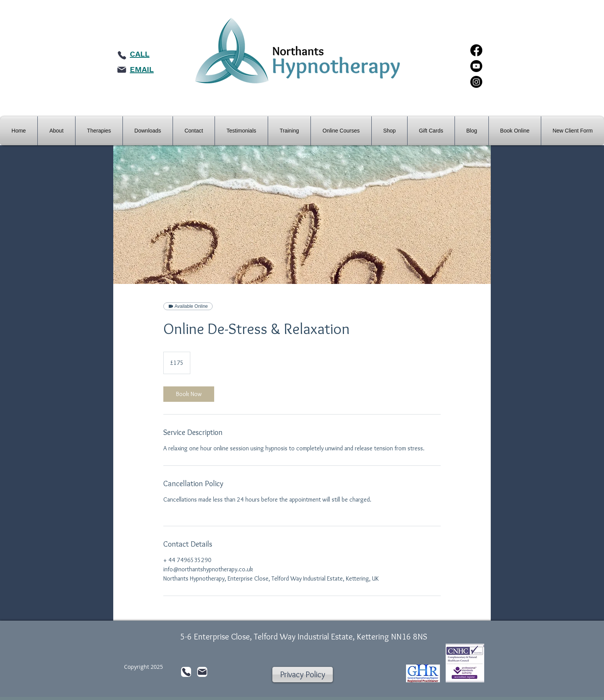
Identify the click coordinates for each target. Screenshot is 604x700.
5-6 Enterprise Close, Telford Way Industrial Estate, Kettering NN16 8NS (304, 637)
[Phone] (122, 55)
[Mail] (122, 70)
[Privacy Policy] (303, 675)
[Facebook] (476, 50)
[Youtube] (476, 66)
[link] (189, 394)
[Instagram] (476, 82)
